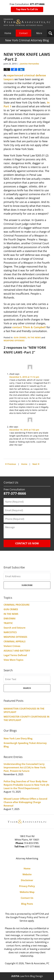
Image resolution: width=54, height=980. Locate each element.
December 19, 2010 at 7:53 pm (24, 430)
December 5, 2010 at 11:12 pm (24, 377)
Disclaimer (27, 880)
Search (27, 688)
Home (8, 33)
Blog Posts (27, 904)
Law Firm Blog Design (27, 976)
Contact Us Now (27, 543)
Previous (11, 464)
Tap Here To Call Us (27, 9)
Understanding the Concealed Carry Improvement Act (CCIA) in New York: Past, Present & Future (25, 767)
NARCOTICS (10, 632)
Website (27, 874)
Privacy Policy (27, 886)
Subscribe (27, 585)
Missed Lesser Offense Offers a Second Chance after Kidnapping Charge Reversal (25, 802)
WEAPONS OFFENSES (14, 340)
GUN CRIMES (20, 337)
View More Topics (13, 660)
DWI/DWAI (10, 619)
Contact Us (27, 898)
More (39, 33)
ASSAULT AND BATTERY (17, 651)
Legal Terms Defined (15, 655)
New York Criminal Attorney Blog (27, 22)
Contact (23, 33)
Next (36, 464)
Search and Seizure (14, 628)
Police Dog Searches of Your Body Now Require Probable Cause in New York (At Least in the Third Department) (26, 785)
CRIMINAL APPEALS (15, 641)
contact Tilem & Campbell (29, 327)
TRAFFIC (8, 623)
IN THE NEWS (34, 337)
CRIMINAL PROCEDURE (17, 605)
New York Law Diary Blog (18, 738)
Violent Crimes (12, 646)
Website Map (27, 892)
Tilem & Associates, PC (37, 963)
